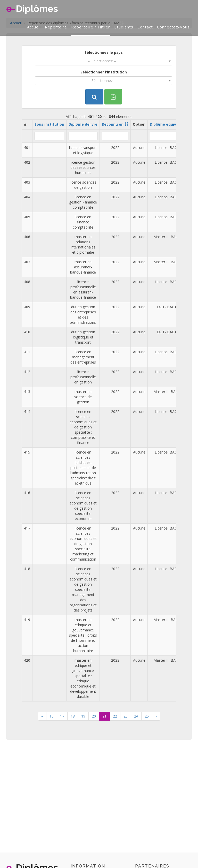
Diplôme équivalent (168, 124)
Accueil (34, 27)
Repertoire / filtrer (91, 27)
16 (52, 716)
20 (94, 716)
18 (73, 716)
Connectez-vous (173, 27)
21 (104, 716)
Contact (145, 27)
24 (136, 716)
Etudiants (124, 27)
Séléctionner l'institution (104, 72)
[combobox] (104, 61)
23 (126, 716)
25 (147, 716)
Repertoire (56, 27)
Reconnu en (113, 124)
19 (83, 716)
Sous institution (49, 124)
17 (62, 716)
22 (115, 716)
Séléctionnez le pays (104, 52)
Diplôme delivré (83, 124)
